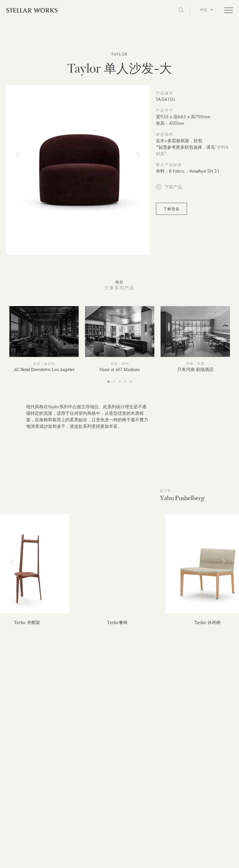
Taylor (120, 54)
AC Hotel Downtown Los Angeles (44, 369)
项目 (119, 282)
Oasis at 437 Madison (120, 369)
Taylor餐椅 (117, 622)
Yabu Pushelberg (182, 498)
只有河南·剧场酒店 (195, 369)
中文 (206, 10)
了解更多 (171, 209)
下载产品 (169, 187)
